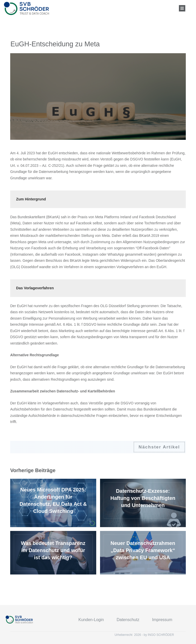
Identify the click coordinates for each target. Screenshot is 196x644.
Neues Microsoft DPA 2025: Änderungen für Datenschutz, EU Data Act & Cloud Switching (53, 503)
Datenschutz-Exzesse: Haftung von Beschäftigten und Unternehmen (143, 503)
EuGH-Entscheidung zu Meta (55, 44)
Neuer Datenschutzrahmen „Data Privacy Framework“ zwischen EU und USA (143, 553)
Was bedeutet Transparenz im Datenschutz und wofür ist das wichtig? (53, 553)
